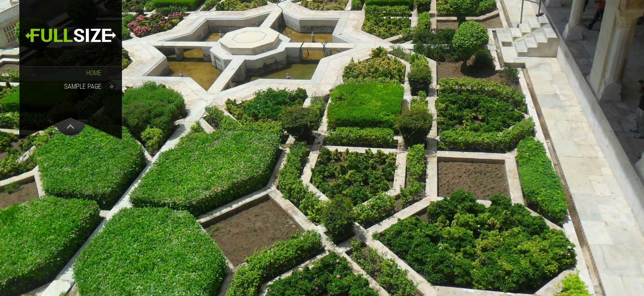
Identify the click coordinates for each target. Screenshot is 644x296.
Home (94, 73)
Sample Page (83, 87)
